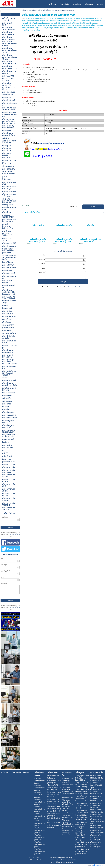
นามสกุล (4, 565)
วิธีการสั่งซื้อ (38, 225)
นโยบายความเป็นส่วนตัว (74, 287)
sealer (47, 18)
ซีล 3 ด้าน (37, 30)
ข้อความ (4, 584)
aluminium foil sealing (50, 25)
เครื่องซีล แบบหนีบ (95, 28)
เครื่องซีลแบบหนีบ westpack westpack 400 (46, 23)
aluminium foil (81, 23)
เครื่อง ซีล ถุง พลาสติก (81, 28)
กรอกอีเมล (4, 517)
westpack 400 (27, 23)
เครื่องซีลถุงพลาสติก (66, 28)
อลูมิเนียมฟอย (31, 28)
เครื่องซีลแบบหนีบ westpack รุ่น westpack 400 (85, 21)
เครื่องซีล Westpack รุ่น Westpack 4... (90, 240)
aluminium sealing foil (68, 23)
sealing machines (53, 28)
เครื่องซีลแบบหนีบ (35, 10)
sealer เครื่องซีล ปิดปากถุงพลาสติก (62, 18)
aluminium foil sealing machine (32, 25)
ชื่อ (2, 558)
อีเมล (3, 577)
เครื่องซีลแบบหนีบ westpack (36, 21)
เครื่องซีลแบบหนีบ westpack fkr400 (58, 21)
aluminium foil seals (65, 25)
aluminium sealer (92, 23)
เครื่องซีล (29, 18)
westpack (77, 18)
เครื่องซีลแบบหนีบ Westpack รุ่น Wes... (38, 240)
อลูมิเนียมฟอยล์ (41, 28)
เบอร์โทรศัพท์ (5, 571)
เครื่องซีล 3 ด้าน (27, 30)
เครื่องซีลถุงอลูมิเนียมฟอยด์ (81, 25)
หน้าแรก (25, 10)
